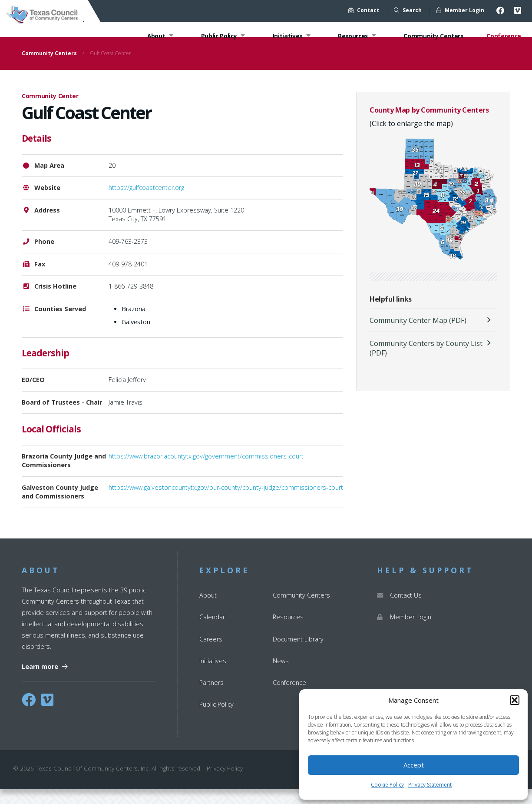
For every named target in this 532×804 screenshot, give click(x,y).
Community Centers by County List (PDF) (426, 363)
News (281, 676)
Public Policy (220, 36)
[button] (515, 700)
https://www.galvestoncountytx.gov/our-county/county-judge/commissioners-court (226, 502)
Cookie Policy (387, 785)
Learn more (45, 681)
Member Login (460, 10)
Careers (211, 654)
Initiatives (289, 36)
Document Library (298, 654)
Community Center (50, 111)
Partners (211, 697)
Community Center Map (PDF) (418, 335)
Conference (504, 36)
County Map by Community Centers (429, 125)
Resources (356, 36)
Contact (364, 10)
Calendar (212, 632)
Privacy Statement (430, 785)
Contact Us (399, 610)
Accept (414, 765)
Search (408, 10)
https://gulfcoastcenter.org (146, 203)
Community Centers (432, 36)
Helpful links (391, 314)
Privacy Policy (225, 783)
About (157, 36)
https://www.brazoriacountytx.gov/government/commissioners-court (206, 471)
